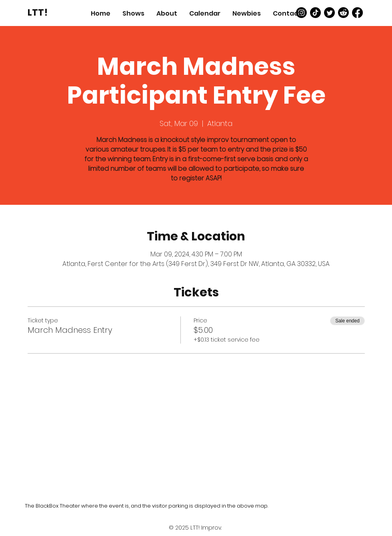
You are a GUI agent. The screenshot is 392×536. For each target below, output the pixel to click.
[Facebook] (357, 13)
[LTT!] (38, 13)
